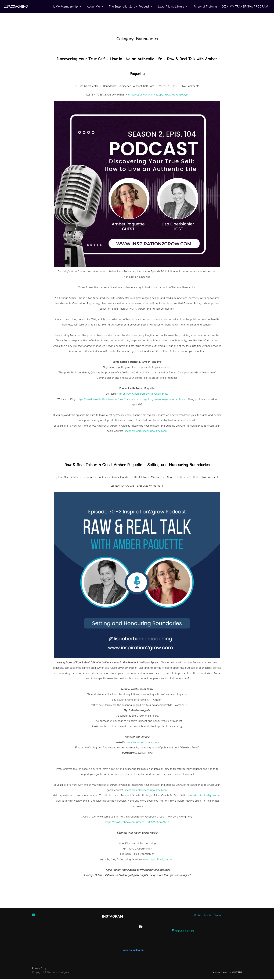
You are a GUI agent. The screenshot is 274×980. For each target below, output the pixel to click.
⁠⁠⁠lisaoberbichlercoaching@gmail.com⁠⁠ (146, 430)
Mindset (137, 86)
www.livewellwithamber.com (143, 757)
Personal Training (205, 7)
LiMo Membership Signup (207, 929)
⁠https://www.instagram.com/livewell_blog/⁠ (144, 393)
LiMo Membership (67, 7)
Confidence (124, 86)
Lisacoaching (11, 6)
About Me (95, 7)
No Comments (191, 86)
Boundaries (110, 86)
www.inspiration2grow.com (205, 810)
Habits (124, 491)
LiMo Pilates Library (173, 7)
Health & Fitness (140, 491)
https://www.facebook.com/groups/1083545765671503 (137, 836)
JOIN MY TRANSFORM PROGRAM (245, 7)
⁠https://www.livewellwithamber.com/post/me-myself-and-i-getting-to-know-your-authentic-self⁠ (132, 399)
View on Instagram (133, 964)
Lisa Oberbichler (89, 86)
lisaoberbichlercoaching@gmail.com (146, 804)
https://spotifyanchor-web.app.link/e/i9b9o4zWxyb (158, 94)
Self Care (149, 86)
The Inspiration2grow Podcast (130, 7)
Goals (116, 491)
